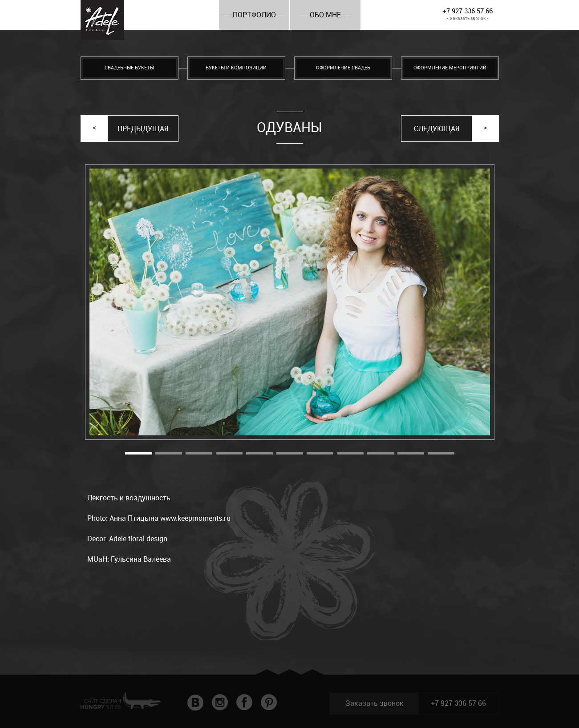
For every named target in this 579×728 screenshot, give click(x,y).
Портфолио (254, 15)
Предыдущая (143, 129)
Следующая (437, 129)
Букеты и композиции (236, 68)
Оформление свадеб (343, 68)
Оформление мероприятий (450, 68)
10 (411, 453)
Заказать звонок (375, 703)
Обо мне (325, 15)
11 (441, 453)
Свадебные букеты (129, 68)
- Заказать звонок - (468, 18)
